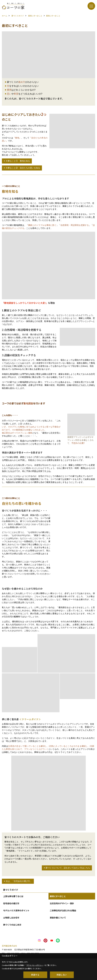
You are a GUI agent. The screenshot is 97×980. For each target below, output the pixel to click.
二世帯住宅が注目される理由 (63, 910)
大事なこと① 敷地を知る (18, 161)
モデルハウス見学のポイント (16, 910)
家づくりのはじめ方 (12, 925)
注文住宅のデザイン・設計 (62, 903)
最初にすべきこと (58, 896)
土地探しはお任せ (11, 918)
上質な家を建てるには (13, 896)
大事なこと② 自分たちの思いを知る (23, 168)
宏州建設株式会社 (9, 946)
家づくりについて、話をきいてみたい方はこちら (68, 868)
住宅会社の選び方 (11, 903)
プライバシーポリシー (35, 965)
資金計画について (58, 918)
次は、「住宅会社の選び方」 (19, 881)
